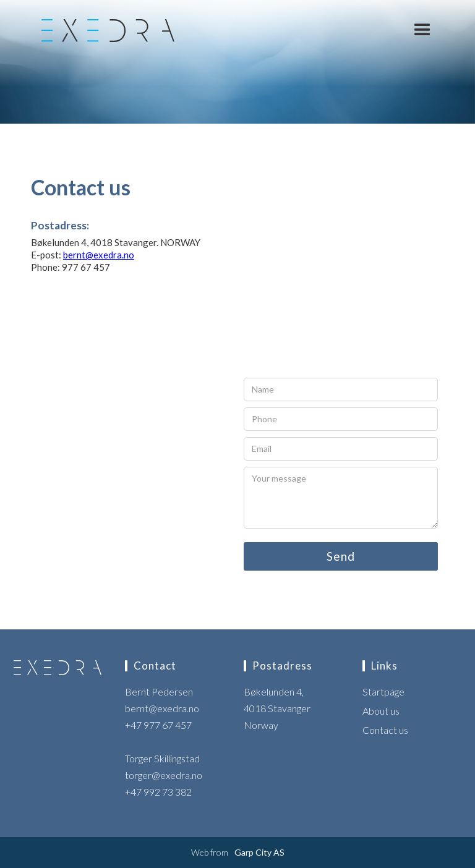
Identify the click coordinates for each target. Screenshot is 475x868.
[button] (422, 30)
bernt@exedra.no (99, 255)
